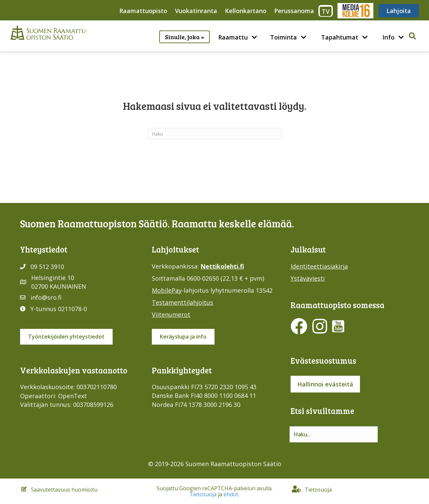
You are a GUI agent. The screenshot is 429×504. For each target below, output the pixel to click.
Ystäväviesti (308, 278)
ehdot (231, 494)
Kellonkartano (246, 11)
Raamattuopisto (143, 11)
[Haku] (214, 134)
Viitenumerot (171, 314)
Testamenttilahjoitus (182, 302)
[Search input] (334, 434)
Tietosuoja (203, 494)
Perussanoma (294, 11)
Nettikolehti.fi (222, 266)
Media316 (355, 11)
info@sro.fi (46, 297)
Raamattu (233, 37)
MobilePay (167, 290)
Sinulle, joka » (185, 37)
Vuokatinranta (196, 11)
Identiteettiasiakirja (319, 266)
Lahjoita (399, 11)
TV (326, 11)
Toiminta (284, 37)
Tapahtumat (340, 37)
